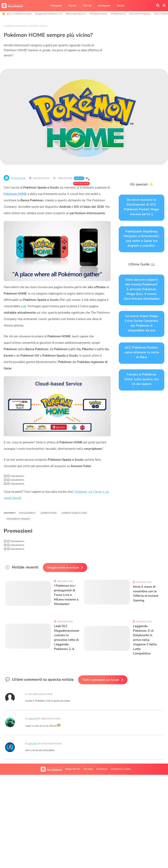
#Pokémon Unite (99, 14)
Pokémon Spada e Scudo (74, 513)
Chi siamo (88, 769)
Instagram (104, 6)
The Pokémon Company (18, 519)
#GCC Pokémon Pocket (19, 14)
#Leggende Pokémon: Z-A (49, 14)
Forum (72, 6)
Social (121, 6)
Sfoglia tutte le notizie (63, 568)
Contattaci (102, 769)
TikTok (87, 6)
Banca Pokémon (27, 513)
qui (23, 306)
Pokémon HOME (15, 194)
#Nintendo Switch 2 (76, 14)
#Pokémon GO (118, 14)
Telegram (56, 6)
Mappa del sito (73, 769)
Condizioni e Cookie (121, 769)
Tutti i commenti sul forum (101, 680)
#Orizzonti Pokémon (140, 14)
